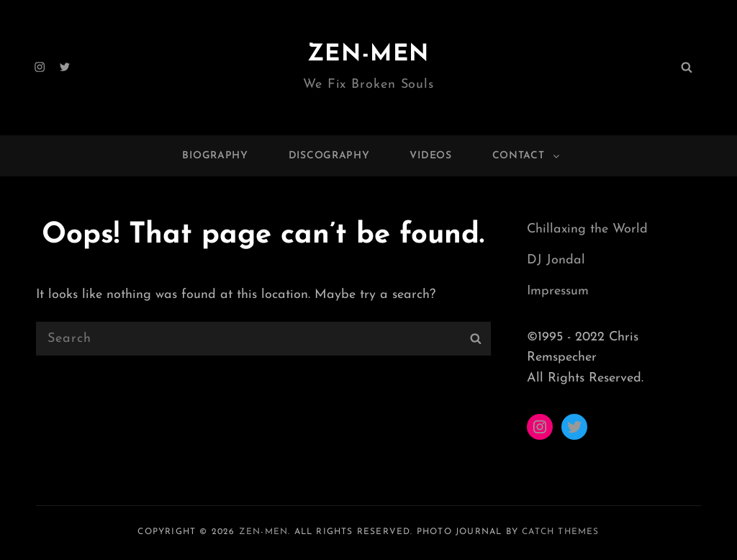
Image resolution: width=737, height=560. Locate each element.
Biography (215, 156)
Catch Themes (560, 532)
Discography (329, 156)
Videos (430, 156)
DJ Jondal (556, 260)
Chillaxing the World (587, 229)
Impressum (558, 291)
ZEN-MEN (368, 55)
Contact (527, 156)
